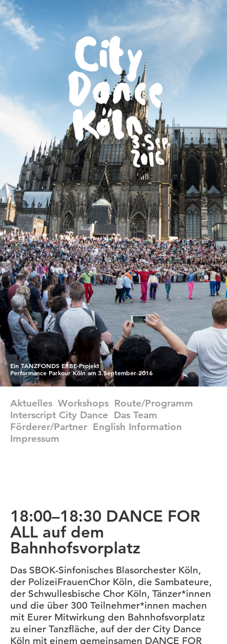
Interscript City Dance (59, 415)
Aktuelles (31, 403)
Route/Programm (154, 403)
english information (137, 427)
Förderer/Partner (49, 427)
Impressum (35, 438)
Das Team (136, 415)
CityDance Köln (119, 102)
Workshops (83, 403)
